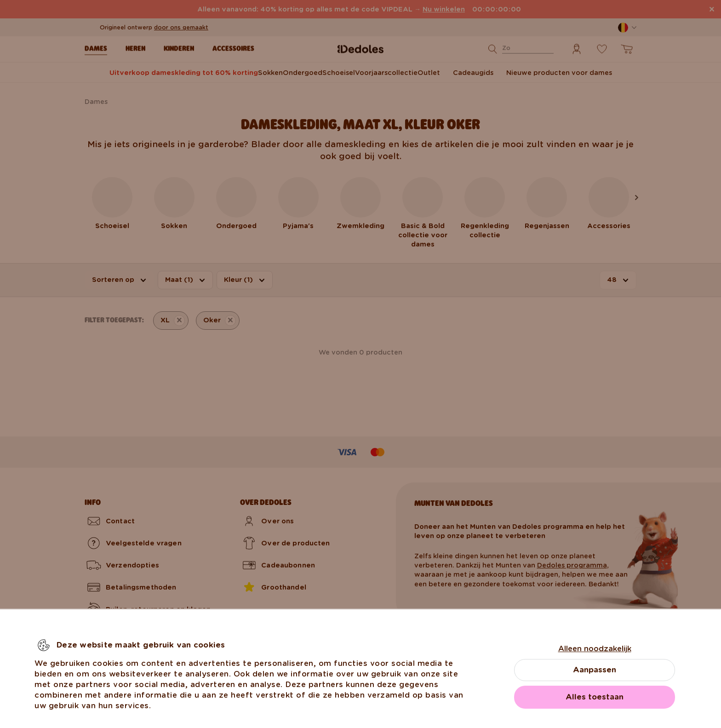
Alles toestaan (595, 697)
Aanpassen (595, 670)
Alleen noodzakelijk (595, 649)
